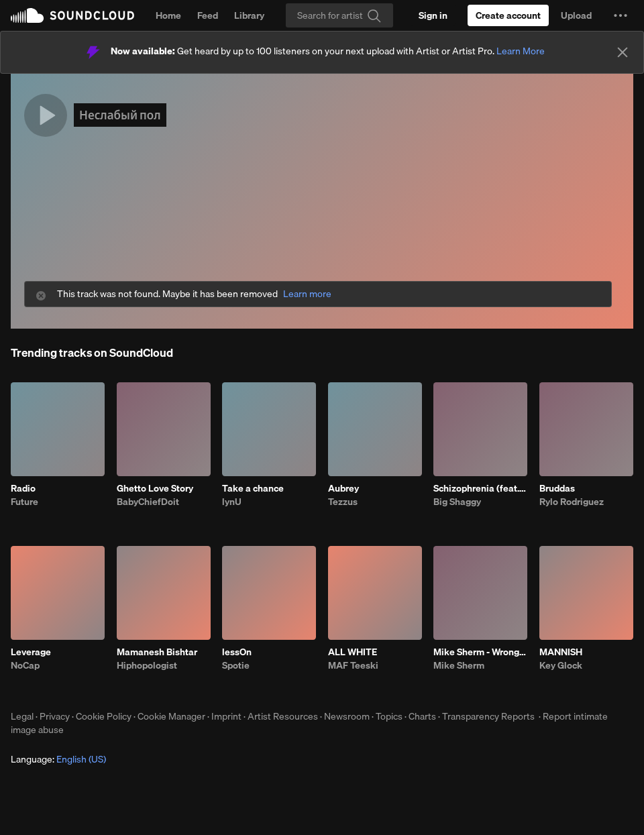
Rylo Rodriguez (572, 502)
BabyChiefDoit (148, 502)
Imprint (226, 716)
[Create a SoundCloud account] (508, 15)
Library (249, 15)
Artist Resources (283, 716)
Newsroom (347, 716)
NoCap (25, 665)
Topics (389, 716)
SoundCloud (72, 15)
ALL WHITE (353, 652)
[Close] (623, 52)
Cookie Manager (171, 716)
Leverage (31, 652)
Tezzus (343, 502)
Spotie (236, 665)
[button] (621, 15)
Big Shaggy (457, 502)
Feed (208, 15)
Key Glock (561, 665)
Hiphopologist (147, 665)
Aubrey (343, 488)
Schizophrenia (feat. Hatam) (480, 488)
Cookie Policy (104, 716)
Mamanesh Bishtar (157, 652)
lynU (232, 502)
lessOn (237, 652)
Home (168, 15)
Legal (22, 716)
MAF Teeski (353, 665)
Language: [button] (58, 759)
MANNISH (561, 652)
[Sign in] (433, 15)
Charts (422, 716)
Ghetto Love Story (155, 488)
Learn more (307, 294)
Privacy (55, 716)
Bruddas (557, 488)
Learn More (521, 51)
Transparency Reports (488, 716)
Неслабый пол (120, 115)
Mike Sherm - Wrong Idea (480, 652)
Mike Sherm (459, 665)
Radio (23, 488)
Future (24, 502)
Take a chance (253, 488)
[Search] (339, 15)
